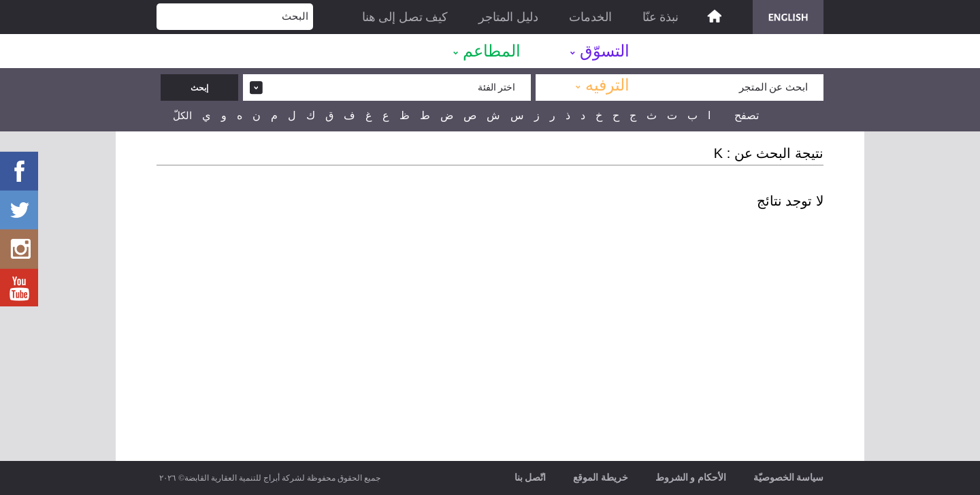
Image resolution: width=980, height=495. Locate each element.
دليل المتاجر (508, 17)
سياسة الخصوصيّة (789, 478)
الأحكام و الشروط (691, 478)
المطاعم (492, 51)
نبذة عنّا (661, 17)
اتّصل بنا (530, 478)
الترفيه (607, 85)
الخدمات (590, 17)
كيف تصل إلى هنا (405, 17)
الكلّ (182, 116)
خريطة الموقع (601, 478)
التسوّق (605, 51)
